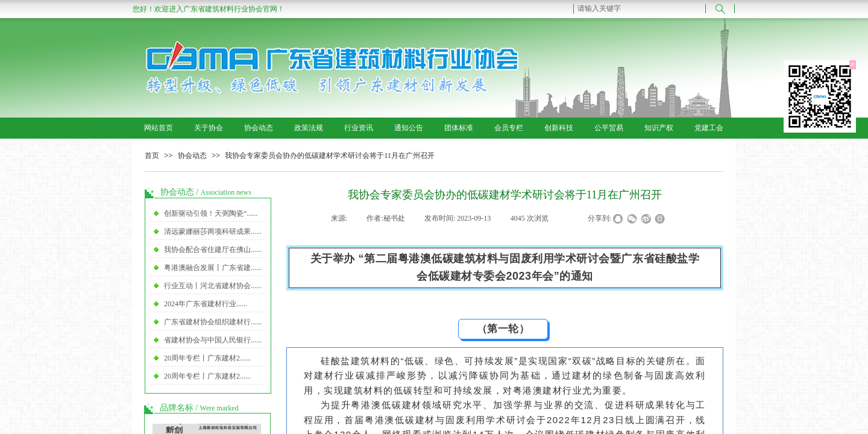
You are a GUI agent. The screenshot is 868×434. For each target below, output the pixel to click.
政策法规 (309, 128)
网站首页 (159, 128)
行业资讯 (359, 128)
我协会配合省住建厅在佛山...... (213, 250)
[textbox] (640, 8)
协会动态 (259, 128)
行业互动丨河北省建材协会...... (213, 286)
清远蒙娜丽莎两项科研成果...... (213, 231)
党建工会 (709, 128)
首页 (152, 156)
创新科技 (559, 128)
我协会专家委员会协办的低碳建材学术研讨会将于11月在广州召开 (330, 156)
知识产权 (659, 128)
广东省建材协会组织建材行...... (213, 322)
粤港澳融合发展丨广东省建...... (213, 268)
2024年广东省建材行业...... (206, 304)
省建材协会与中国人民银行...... (213, 340)
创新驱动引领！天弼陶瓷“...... (211, 213)
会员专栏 (509, 128)
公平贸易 (609, 128)
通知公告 (409, 128)
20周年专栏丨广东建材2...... (207, 358)
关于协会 (209, 128)
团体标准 (459, 128)
